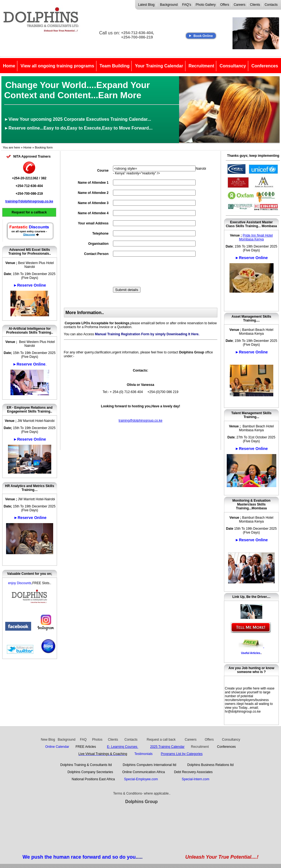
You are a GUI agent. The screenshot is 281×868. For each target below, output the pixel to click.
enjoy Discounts (20, 583)
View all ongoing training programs (57, 66)
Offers (225, 5)
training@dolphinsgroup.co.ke (29, 201)
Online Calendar (57, 747)
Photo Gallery (206, 5)
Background (169, 5)
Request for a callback (29, 212)
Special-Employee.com (142, 779)
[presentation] (155, 272)
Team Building (114, 66)
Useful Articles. (251, 653)
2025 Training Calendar (167, 747)
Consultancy (233, 66)
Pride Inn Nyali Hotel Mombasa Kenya (256, 237)
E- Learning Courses (122, 747)
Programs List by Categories (182, 754)
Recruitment (201, 66)
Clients (255, 5)
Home (9, 66)
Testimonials (144, 754)
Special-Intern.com (196, 779)
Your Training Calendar (159, 66)
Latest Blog (146, 5)
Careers (240, 5)
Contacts (271, 5)
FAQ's (187, 5)
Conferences (265, 66)
